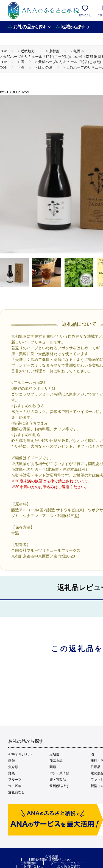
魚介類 (13, 767)
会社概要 (52, 856)
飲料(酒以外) (59, 786)
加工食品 (56, 761)
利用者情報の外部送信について (52, 860)
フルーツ (15, 780)
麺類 (53, 767)
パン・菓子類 (59, 773)
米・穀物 (15, 786)
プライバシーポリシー (67, 863)
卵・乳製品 (58, 780)
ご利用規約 (28, 863)
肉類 (12, 761)
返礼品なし (16, 792)
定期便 (54, 754)
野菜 (12, 773)
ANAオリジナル (20, 754)
